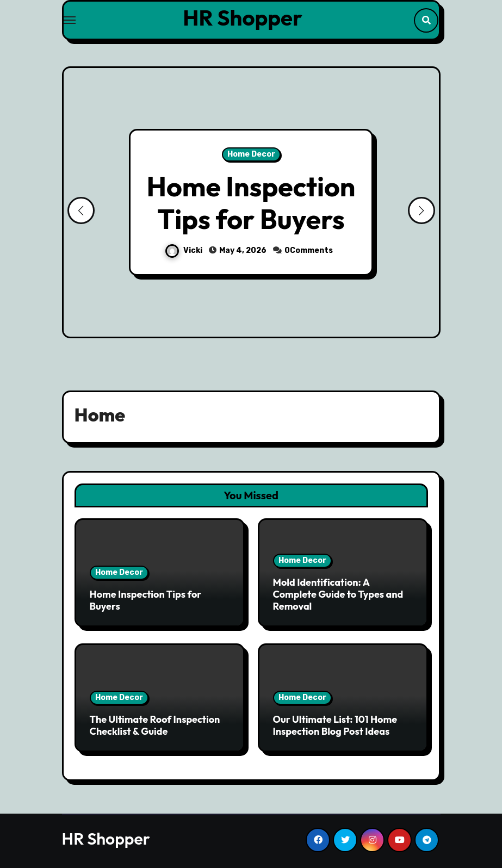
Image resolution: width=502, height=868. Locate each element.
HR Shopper (242, 17)
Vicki (185, 250)
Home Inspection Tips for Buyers (251, 203)
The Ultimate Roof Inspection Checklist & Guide (155, 725)
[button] (422, 210)
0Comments (309, 250)
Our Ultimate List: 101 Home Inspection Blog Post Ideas (335, 725)
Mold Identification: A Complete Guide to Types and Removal (338, 594)
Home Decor (251, 154)
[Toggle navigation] (70, 20)
